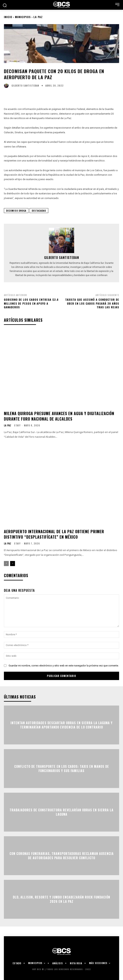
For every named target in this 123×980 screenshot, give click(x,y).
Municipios (23, 17)
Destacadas (39, 211)
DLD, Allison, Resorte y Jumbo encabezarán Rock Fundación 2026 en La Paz (61, 899)
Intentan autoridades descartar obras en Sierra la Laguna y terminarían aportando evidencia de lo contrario (61, 725)
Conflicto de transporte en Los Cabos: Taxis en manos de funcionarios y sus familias (62, 768)
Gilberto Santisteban (25, 86)
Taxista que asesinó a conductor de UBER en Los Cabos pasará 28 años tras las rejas (92, 303)
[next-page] (13, 564)
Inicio (8, 17)
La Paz (38, 17)
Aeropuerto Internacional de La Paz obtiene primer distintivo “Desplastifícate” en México (54, 534)
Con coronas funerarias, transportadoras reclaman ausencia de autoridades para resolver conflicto (62, 856)
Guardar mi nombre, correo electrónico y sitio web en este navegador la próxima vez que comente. (64, 666)
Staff (17, 425)
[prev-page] (6, 564)
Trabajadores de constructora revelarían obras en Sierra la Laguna (61, 812)
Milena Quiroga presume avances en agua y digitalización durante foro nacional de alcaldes (59, 416)
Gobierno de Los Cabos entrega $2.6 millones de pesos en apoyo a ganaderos (31, 303)
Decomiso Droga (16, 211)
